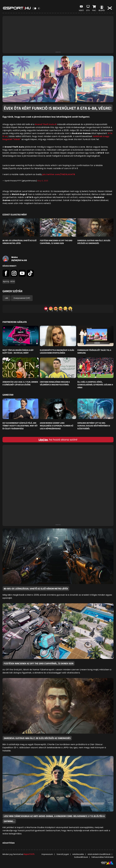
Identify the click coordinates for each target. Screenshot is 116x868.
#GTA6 (13, 282)
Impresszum (47, 854)
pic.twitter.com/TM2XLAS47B (59, 174)
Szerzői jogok (63, 854)
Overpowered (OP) (22, 298)
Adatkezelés (78, 854)
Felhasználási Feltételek (102, 857)
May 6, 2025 (43, 181)
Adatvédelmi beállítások (99, 854)
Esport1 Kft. (29, 854)
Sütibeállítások (81, 857)
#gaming (6, 282)
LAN (6, 298)
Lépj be (43, 440)
